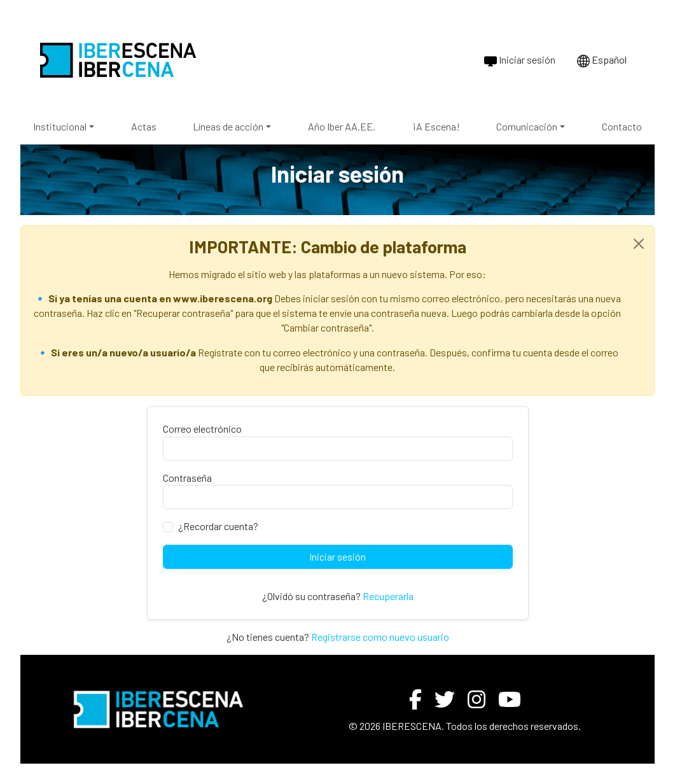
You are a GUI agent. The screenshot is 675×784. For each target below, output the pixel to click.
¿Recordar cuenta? (218, 526)
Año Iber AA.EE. (342, 126)
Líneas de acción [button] (228, 126)
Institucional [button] (60, 126)
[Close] (639, 244)
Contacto (622, 126)
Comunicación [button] (527, 126)
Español (602, 60)
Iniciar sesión (520, 60)
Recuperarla (388, 596)
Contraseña (187, 478)
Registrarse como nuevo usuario (380, 637)
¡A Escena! (436, 126)
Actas (144, 126)
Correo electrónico (202, 429)
